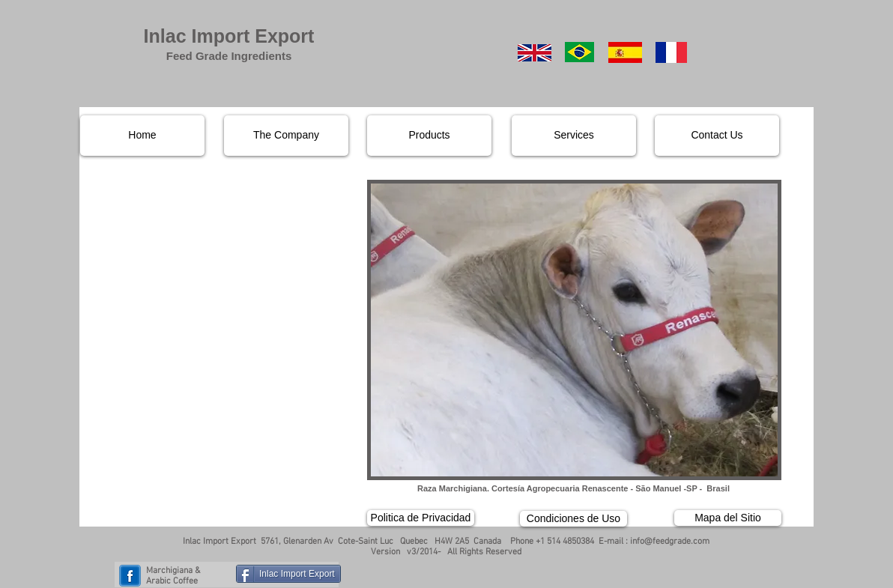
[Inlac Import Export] (288, 574)
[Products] (429, 136)
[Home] (142, 136)
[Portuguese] (579, 52)
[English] (535, 52)
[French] (671, 52)
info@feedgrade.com (670, 542)
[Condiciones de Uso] (573, 519)
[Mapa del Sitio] (728, 518)
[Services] (574, 136)
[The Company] (286, 136)
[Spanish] (625, 52)
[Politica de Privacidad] (421, 518)
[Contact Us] (717, 136)
